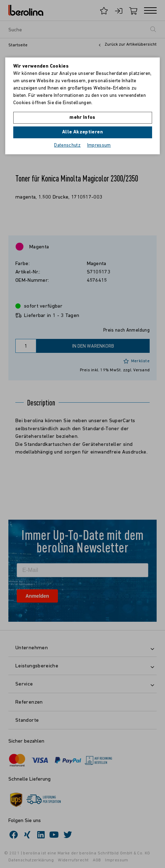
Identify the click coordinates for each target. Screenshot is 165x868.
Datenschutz (67, 145)
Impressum (99, 145)
